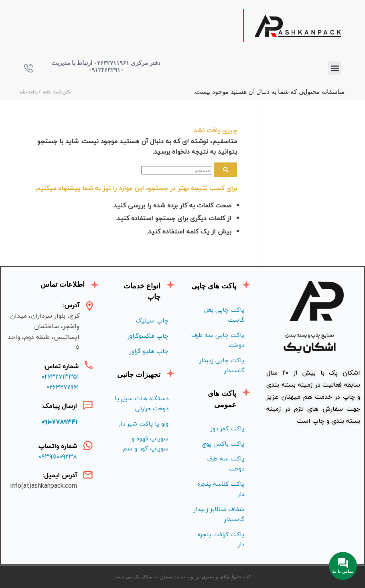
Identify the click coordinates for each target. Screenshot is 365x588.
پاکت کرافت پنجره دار (221, 539)
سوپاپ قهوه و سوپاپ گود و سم (146, 443)
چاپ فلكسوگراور (148, 336)
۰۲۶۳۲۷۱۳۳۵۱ (60, 377)
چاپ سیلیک (152, 320)
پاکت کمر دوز (227, 428)
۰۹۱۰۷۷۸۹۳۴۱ (59, 422)
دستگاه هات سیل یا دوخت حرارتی (142, 403)
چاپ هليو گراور (149, 351)
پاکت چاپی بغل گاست (224, 315)
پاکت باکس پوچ (223, 444)
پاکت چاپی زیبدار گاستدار (222, 365)
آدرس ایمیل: (60, 475)
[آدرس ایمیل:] (88, 475)
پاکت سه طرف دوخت (225, 463)
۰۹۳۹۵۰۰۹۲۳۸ (58, 456)
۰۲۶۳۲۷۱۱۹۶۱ (63, 387)
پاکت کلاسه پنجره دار (221, 489)
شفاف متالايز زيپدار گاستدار (219, 514)
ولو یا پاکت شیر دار (144, 424)
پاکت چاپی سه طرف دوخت (218, 340)
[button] (335, 68)
